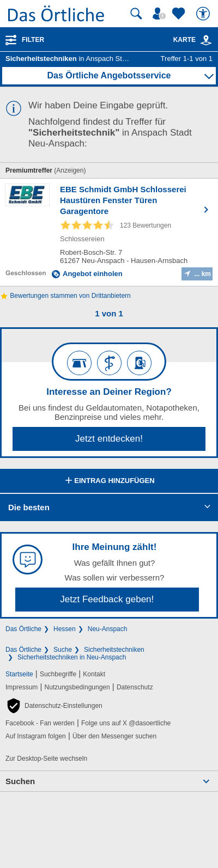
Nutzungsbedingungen (77, 687)
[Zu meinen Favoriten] (180, 14)
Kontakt (94, 674)
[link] (206, 40)
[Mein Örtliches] (161, 14)
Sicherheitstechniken (114, 650)
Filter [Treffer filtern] (33, 40)
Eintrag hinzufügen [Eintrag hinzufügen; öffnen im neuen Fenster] (109, 481)
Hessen (65, 629)
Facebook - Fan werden (40, 723)
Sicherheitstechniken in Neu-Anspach (72, 657)
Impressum (22, 687)
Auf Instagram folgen (36, 736)
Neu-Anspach (108, 629)
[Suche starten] (136, 14)
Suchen (20, 781)
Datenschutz (135, 687)
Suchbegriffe (58, 674)
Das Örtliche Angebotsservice (109, 75)
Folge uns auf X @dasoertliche (126, 723)
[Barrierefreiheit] (204, 14)
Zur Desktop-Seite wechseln (46, 759)
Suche (63, 650)
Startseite (19, 674)
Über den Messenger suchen (114, 736)
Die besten (29, 507)
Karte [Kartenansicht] (193, 40)
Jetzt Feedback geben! (107, 599)
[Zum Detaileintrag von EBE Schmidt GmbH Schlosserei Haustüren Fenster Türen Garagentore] (109, 232)
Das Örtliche (23, 629)
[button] (54, 706)
